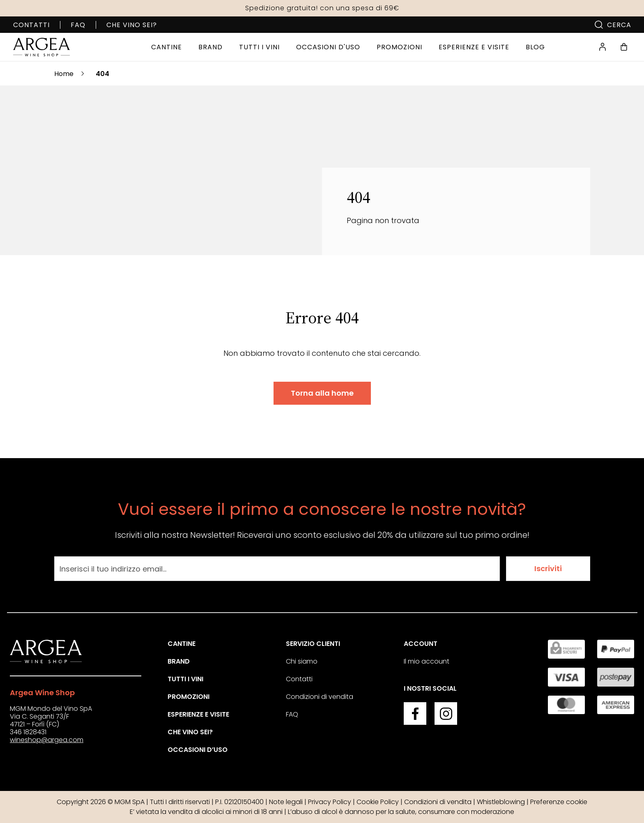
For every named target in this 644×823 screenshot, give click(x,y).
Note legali (286, 802)
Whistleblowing (501, 802)
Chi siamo (302, 661)
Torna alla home (322, 393)
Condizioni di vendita (320, 697)
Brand (179, 661)
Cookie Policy (378, 802)
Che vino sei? (132, 25)
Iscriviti (548, 568)
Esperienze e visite (198, 714)
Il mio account (427, 661)
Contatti (31, 25)
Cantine (182, 644)
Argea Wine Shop (42, 693)
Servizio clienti (313, 644)
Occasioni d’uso (198, 750)
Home (64, 74)
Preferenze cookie (559, 802)
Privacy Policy (330, 802)
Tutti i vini (185, 679)
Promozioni (189, 697)
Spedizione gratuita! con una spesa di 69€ (322, 8)
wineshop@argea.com (47, 740)
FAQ (78, 25)
